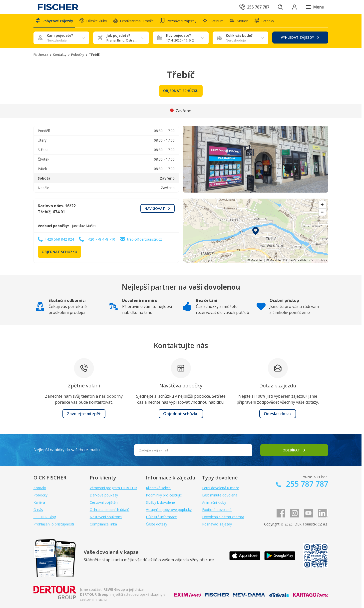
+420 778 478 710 (101, 239)
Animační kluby (214, 502)
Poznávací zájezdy (217, 524)
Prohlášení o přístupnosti (54, 524)
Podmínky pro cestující (164, 495)
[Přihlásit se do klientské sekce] (294, 7)
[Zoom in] (322, 205)
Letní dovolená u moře (221, 488)
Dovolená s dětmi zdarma (223, 517)
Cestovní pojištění (104, 502)
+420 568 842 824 (59, 239)
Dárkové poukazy (104, 495)
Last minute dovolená (220, 495)
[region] (256, 231)
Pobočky (40, 495)
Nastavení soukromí (106, 517)
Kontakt (40, 488)
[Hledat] (280, 7)
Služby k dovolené (160, 502)
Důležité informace (161, 517)
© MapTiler (255, 260)
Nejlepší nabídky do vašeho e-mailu (67, 450)
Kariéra (39, 502)
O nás (38, 510)
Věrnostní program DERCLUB (113, 488)
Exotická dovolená (217, 510)
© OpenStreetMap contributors (305, 260)
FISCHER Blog (45, 517)
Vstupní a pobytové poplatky (169, 510)
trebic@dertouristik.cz (145, 239)
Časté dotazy (157, 524)
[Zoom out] (322, 212)
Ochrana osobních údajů (110, 510)
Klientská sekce (158, 488)
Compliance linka (103, 524)
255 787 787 (306, 484)
